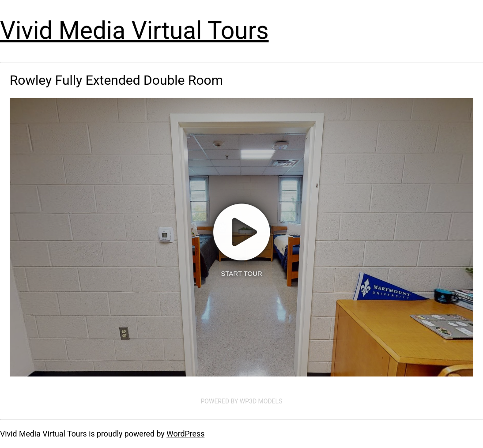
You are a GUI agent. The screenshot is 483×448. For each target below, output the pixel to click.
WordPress (185, 434)
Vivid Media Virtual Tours (134, 30)
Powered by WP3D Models (242, 401)
